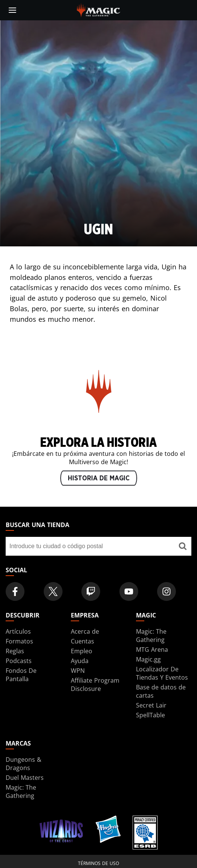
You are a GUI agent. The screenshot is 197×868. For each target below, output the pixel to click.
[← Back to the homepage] (98, 9)
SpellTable (150, 715)
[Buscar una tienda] (183, 546)
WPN (78, 671)
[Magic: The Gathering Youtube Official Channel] (129, 591)
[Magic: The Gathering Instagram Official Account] (166, 591)
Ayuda (80, 661)
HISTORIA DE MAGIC (99, 478)
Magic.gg (148, 659)
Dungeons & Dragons (24, 764)
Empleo (82, 651)
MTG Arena (152, 649)
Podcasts (19, 661)
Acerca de (85, 631)
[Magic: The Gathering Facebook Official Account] (15, 591)
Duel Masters (25, 778)
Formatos (19, 641)
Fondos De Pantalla (21, 675)
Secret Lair (151, 705)
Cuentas (82, 641)
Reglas (15, 651)
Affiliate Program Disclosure (95, 685)
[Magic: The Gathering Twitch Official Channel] (91, 591)
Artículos (18, 631)
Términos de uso (98, 863)
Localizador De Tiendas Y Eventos (162, 673)
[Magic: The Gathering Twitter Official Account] (53, 591)
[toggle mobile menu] (12, 10)
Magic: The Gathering (151, 636)
